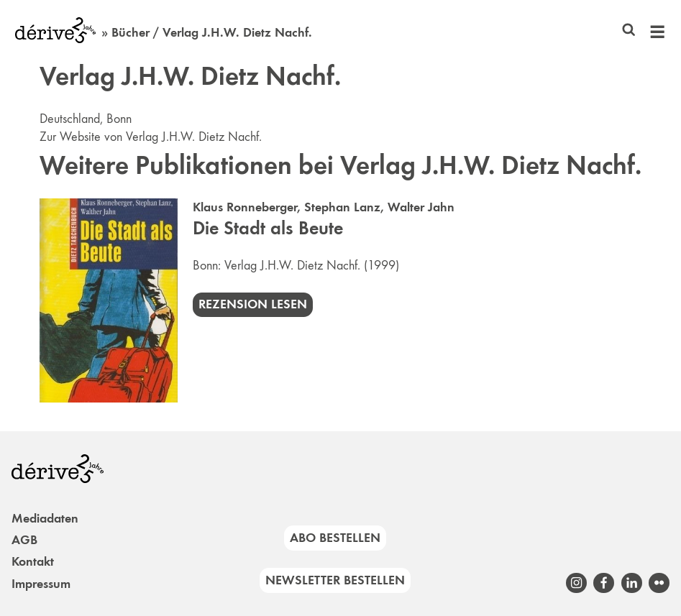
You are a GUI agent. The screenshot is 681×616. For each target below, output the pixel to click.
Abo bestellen (335, 538)
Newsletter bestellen (335, 580)
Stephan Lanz (342, 207)
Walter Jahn (421, 207)
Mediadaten (45, 518)
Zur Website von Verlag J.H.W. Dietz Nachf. (151, 137)
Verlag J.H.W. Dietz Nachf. (292, 265)
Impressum (41, 584)
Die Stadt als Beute (268, 228)
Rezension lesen (253, 304)
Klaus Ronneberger (245, 207)
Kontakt (33, 561)
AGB (24, 540)
